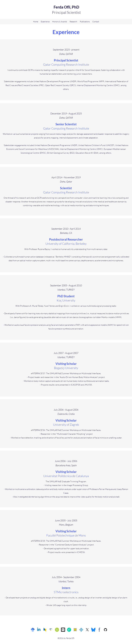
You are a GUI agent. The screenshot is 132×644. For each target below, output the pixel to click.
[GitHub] (105, 630)
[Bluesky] (93, 630)
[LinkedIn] (39, 630)
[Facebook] (99, 630)
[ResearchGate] (69, 630)
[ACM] (81, 630)
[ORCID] (57, 630)
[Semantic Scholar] (51, 630)
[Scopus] (63, 630)
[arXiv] (75, 630)
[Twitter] (87, 630)
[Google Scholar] (33, 630)
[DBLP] (45, 630)
